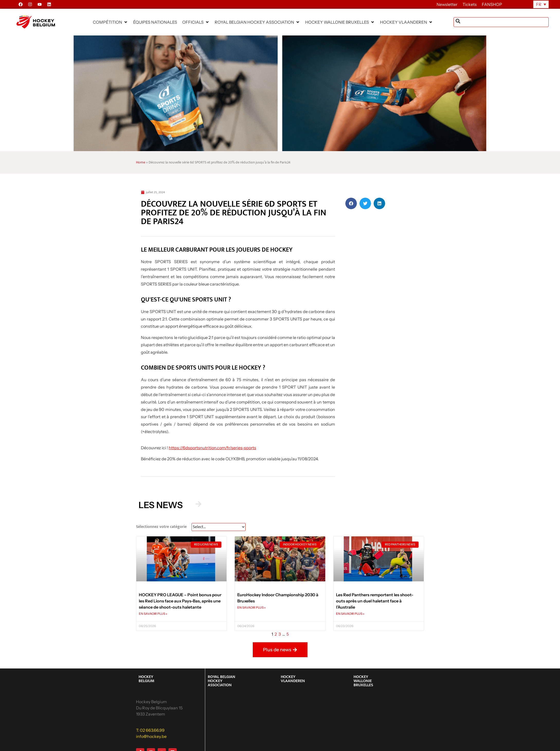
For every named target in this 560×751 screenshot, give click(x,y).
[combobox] (501, 22)
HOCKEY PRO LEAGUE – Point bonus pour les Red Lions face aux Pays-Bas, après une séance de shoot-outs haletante (180, 601)
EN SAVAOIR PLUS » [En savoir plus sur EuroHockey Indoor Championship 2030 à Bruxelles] (251, 607)
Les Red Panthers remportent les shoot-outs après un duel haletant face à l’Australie (375, 601)
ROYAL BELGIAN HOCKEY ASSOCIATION (222, 681)
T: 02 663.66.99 (150, 730)
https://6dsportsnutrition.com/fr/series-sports (212, 448)
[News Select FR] (219, 527)
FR (539, 4)
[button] (110, 22)
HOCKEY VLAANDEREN (293, 679)
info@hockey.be (151, 736)
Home (141, 162)
